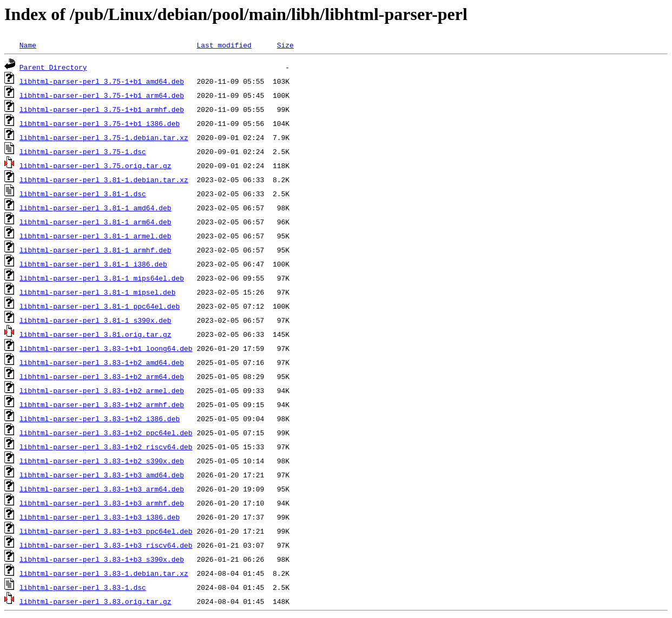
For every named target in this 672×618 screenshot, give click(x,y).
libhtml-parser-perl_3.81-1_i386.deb (93, 264)
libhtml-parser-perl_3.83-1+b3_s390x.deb (102, 559)
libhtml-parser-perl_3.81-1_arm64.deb (95, 222)
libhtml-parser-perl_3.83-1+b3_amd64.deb (102, 475)
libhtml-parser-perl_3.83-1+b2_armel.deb (102, 390)
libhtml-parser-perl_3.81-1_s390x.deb (95, 320)
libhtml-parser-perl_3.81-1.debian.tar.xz (104, 180)
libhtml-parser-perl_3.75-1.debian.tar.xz (104, 137)
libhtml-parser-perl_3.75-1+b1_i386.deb (100, 123)
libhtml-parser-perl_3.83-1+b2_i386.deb (100, 418)
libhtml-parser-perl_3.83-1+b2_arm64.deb (102, 376)
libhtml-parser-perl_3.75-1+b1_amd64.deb (102, 81)
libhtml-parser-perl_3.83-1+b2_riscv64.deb (106, 447)
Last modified (224, 45)
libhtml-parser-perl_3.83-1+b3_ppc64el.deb (106, 531)
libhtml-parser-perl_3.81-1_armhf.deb (95, 250)
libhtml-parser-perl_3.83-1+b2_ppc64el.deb (106, 433)
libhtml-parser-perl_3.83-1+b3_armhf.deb (102, 503)
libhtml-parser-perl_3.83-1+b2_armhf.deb (102, 404)
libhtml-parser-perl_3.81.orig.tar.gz (95, 334)
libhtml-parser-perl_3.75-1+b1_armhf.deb (102, 109)
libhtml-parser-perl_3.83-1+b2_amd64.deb (102, 362)
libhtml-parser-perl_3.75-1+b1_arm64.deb (102, 95)
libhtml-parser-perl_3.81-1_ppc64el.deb (100, 306)
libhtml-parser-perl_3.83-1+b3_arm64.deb (102, 489)
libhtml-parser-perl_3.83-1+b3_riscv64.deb (106, 545)
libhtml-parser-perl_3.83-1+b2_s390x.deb (102, 461)
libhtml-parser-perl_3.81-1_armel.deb (95, 236)
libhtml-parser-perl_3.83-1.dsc (83, 587)
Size (285, 45)
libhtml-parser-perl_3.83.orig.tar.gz (95, 601)
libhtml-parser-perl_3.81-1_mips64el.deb (102, 278)
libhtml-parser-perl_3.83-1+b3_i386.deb (100, 517)
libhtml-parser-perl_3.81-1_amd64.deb (95, 208)
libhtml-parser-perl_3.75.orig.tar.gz (95, 165)
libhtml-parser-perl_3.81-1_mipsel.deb (98, 292)
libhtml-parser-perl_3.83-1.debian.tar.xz (104, 573)
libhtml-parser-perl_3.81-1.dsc (83, 194)
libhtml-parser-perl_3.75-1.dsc (83, 151)
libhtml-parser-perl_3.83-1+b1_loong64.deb (106, 348)
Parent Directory (53, 67)
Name (28, 45)
